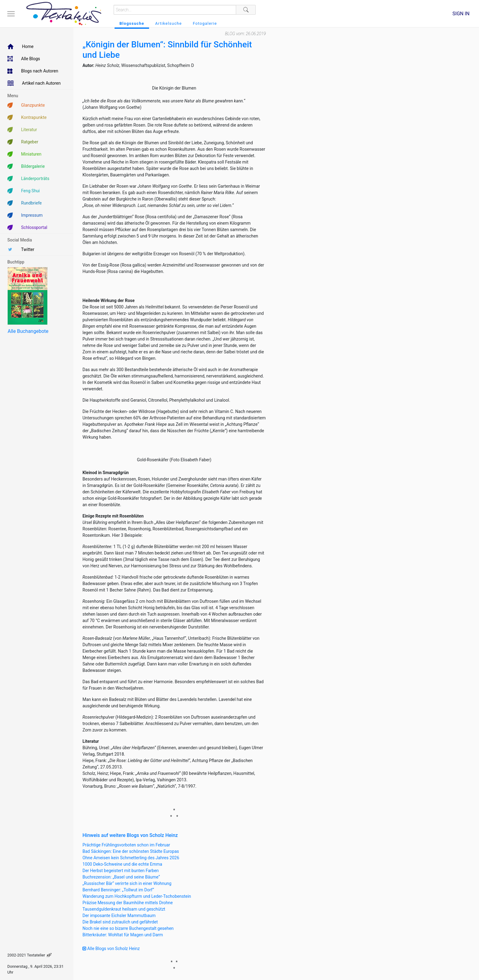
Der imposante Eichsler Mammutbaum (119, 916)
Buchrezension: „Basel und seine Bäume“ (121, 877)
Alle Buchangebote (28, 331)
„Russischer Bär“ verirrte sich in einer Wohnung (127, 883)
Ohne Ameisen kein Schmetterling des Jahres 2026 (131, 858)
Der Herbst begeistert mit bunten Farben (121, 871)
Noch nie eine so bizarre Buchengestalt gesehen (128, 928)
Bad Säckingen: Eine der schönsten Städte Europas (131, 851)
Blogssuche (132, 23)
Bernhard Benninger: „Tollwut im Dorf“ (118, 890)
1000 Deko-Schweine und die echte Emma (122, 864)
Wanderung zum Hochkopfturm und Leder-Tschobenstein (137, 896)
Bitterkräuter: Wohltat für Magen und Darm (123, 935)
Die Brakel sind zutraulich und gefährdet (120, 922)
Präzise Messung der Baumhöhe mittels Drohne (128, 903)
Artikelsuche (168, 23)
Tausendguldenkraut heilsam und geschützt (124, 909)
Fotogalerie (205, 23)
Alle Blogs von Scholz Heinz (111, 949)
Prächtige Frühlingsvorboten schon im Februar (126, 845)
